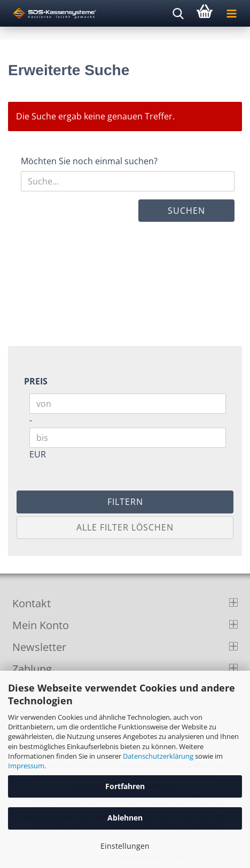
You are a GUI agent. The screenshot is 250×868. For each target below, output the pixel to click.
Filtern (125, 502)
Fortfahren (125, 786)
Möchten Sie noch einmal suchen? (89, 161)
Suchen (186, 211)
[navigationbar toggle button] (231, 13)
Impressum (26, 766)
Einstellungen (125, 846)
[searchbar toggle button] (178, 13)
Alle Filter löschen (125, 527)
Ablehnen (125, 818)
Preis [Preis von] (36, 381)
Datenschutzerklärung (158, 756)
